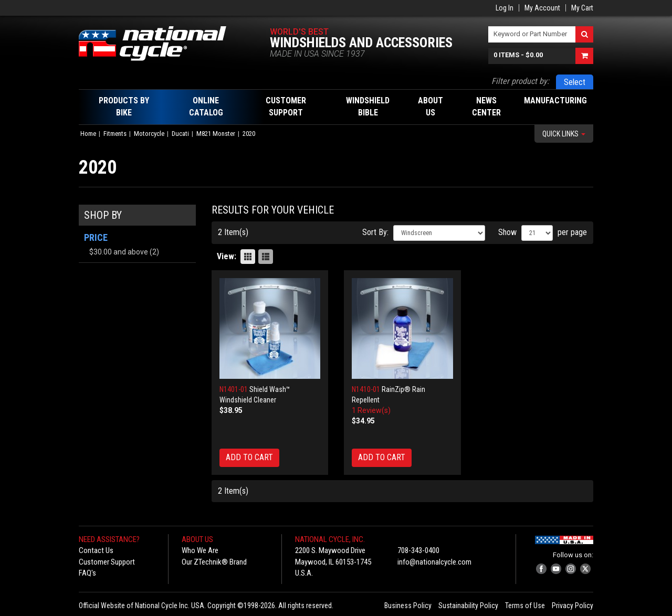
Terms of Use (525, 606)
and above (119, 252)
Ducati (180, 134)
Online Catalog (206, 107)
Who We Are (200, 550)
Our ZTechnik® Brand (214, 562)
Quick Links (564, 134)
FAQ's (87, 573)
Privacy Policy (573, 606)
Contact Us (96, 550)
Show (507, 232)
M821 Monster (216, 134)
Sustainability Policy (468, 606)
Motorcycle (149, 134)
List (266, 257)
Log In (505, 8)
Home (88, 134)
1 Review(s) (371, 410)
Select (575, 82)
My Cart (582, 8)
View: (227, 256)
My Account (542, 8)
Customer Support (107, 562)
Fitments (115, 134)
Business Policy (408, 606)
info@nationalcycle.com (434, 562)
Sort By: (375, 232)
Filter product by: (520, 81)
